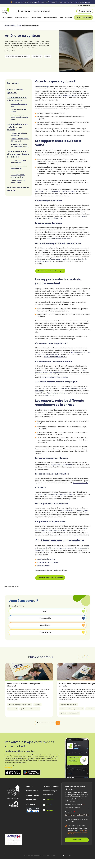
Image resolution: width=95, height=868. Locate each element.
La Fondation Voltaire (51, 786)
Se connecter (85, 11)
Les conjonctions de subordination (19, 167)
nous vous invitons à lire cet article (59, 239)
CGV (49, 856)
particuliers (39, 2)
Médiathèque (36, 18)
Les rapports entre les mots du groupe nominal (17, 127)
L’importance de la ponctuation (18, 181)
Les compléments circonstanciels (18, 176)
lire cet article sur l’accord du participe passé (61, 217)
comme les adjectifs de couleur (55, 357)
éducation (52, 2)
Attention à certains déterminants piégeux (20, 145)
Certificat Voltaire (22, 18)
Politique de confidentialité (61, 856)
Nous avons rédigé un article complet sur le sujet (61, 529)
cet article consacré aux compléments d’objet (56, 494)
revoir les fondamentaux (46, 559)
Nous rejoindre (32, 800)
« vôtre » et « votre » (50, 395)
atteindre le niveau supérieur (48, 562)
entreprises (86, 2)
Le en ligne (42, 87)
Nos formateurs (32, 791)
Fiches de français (51, 18)
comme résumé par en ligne (74, 510)
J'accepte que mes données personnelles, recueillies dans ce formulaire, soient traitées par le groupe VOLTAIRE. (78, 830)
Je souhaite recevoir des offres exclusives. (78, 821)
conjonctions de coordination (61, 465)
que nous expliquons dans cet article (55, 377)
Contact (29, 786)
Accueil (7, 26)
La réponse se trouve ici (57, 393)
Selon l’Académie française (68, 96)
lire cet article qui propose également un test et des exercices (62, 190)
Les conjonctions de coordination (19, 162)
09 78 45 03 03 (84, 5)
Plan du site (31, 804)
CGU (44, 856)
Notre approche (66, 18)
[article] (37, 690)
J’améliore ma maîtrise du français (50, 271)
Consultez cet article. (80, 483)
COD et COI (15, 171)
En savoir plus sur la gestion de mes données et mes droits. (78, 832)
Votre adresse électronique (74, 805)
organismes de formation (68, 2)
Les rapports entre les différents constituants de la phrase (18, 154)
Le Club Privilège (32, 795)
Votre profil (70, 812)
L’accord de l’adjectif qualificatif (19, 134)
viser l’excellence (44, 566)
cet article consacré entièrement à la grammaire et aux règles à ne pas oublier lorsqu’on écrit (62, 548)
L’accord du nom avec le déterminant (20, 140)
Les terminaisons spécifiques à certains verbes (19, 117)
